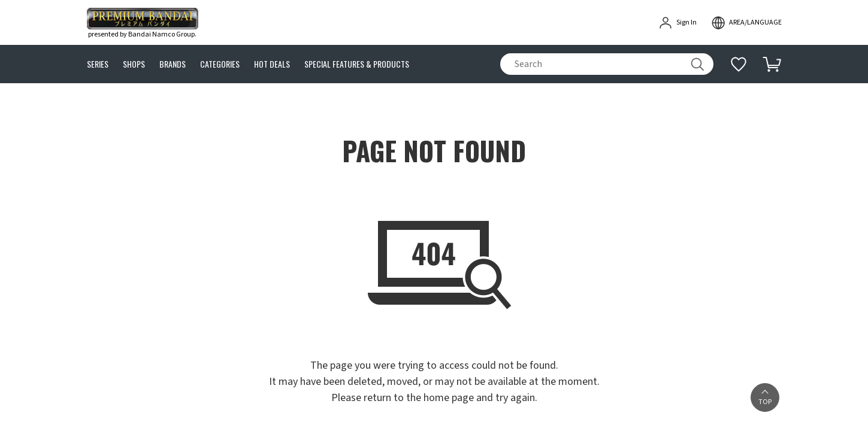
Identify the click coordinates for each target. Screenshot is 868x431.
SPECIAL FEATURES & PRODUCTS (357, 64)
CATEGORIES (220, 64)
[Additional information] (739, 64)
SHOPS (134, 64)
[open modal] (746, 23)
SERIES (98, 64)
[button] (765, 397)
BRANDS (173, 64)
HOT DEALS (272, 64)
